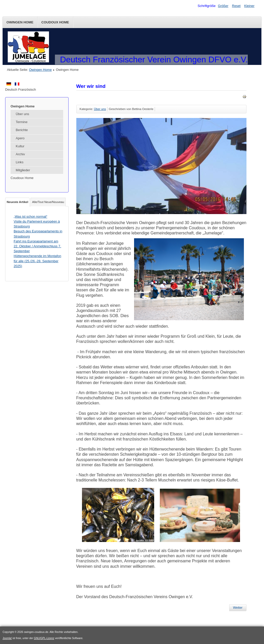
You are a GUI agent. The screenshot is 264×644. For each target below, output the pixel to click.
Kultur (20, 146)
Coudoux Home (55, 22)
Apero (20, 138)
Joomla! (7, 638)
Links (20, 162)
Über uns (22, 114)
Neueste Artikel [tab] (17, 202)
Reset (236, 6)
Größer (223, 6)
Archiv (20, 154)
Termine (22, 122)
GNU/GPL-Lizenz (44, 638)
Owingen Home (20, 22)
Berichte (22, 130)
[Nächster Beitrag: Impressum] (238, 608)
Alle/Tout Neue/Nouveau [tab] (48, 202)
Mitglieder (23, 170)
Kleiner (249, 6)
